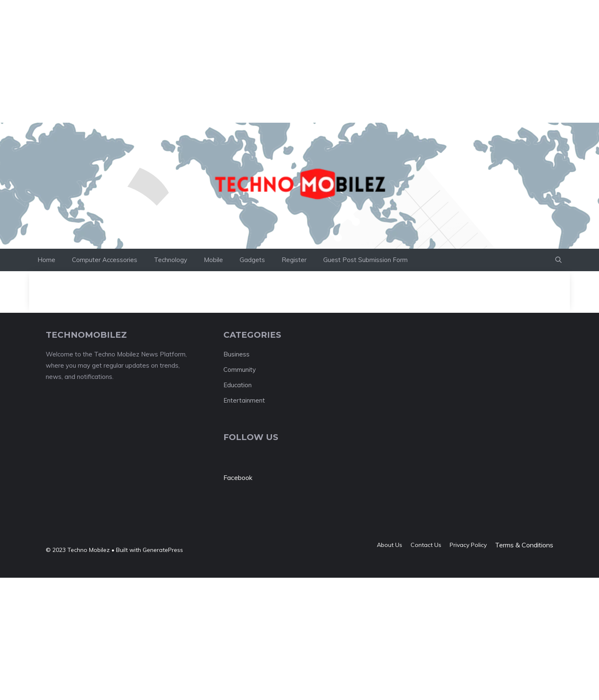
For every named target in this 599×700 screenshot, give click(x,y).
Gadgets (252, 260)
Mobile (213, 260)
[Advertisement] (151, 19)
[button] (558, 260)
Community (240, 370)
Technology (171, 260)
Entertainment (244, 400)
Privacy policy (468, 545)
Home (46, 260)
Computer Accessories (105, 260)
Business (236, 354)
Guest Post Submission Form (365, 260)
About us (390, 545)
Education (238, 385)
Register (294, 260)
